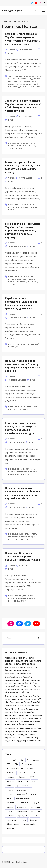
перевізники (32, 407)
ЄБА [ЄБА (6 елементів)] (15, 760)
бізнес (38, 82)
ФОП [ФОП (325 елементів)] (20, 781)
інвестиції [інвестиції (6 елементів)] (11, 828)
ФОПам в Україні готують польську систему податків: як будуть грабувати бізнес (23, 737)
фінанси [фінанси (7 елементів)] (33, 820)
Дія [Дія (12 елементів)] (16, 764)
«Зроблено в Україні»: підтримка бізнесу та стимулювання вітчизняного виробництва (21, 670)
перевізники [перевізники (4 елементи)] (22, 811)
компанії (34, 84)
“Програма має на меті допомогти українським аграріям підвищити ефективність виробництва (25, 79)
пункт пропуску (24, 474)
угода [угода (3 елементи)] (23, 820)
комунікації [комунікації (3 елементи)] (23, 803)
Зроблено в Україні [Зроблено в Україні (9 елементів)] (15, 769)
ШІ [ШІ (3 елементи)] (27, 781)
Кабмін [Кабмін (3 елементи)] (30, 769)
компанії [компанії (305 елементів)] (11, 803)
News (11, 53)
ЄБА (28, 344)
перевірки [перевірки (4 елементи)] (36, 811)
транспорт (13, 148)
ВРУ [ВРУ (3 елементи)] (9, 764)
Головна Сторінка (10, 22)
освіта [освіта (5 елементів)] (10, 811)
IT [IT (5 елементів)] (8, 760)
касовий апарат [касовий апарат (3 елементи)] (23, 798)
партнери (22, 598)
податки (34, 207)
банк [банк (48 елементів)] (34, 781)
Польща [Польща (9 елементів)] (22, 777)
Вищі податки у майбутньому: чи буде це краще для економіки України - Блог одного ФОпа (23, 731)
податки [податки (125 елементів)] (10, 816)
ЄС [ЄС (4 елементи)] (22, 760)
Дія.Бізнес (13, 84)
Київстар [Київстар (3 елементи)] (11, 773)
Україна (32, 87)
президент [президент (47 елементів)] (23, 816)
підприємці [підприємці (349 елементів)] (12, 820)
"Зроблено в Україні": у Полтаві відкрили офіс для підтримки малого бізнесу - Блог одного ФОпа (23, 661)
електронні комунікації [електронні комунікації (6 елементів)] (17, 794)
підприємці (14, 87)
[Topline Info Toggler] (3, 3)
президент (21, 282)
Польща (24, 87)
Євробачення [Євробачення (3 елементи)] (33, 760)
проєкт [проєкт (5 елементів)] (35, 816)
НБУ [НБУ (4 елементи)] (34, 773)
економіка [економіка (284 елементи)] (21, 790)
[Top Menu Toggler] (43, 11)
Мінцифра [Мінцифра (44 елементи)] (23, 773)
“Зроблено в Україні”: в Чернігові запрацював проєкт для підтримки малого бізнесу (23, 689)
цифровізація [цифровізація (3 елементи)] (29, 824)
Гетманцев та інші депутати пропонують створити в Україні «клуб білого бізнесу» (23, 721)
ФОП (38, 87)
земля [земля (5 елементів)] (34, 794)
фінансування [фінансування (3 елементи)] (13, 824)
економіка (23, 84)
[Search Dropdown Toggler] (37, 11)
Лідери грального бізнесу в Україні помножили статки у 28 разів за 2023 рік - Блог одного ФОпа (23, 699)
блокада (19, 205)
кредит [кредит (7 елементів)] (10, 807)
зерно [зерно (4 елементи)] (9, 798)
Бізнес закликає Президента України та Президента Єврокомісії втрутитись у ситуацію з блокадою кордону (23, 231)
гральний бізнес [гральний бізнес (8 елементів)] (23, 786)
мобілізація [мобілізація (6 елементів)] (22, 807)
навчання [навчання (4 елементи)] (36, 807)
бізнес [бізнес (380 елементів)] (10, 786)
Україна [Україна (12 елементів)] (10, 781)
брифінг (19, 596)
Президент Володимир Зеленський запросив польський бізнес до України (23, 557)
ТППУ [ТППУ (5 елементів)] (32, 777)
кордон (12, 146)
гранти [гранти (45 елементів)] (10, 790)
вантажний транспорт (26, 534)
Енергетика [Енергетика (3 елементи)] (27, 764)
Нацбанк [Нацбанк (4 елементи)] (11, 777)
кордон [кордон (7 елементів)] (36, 803)
